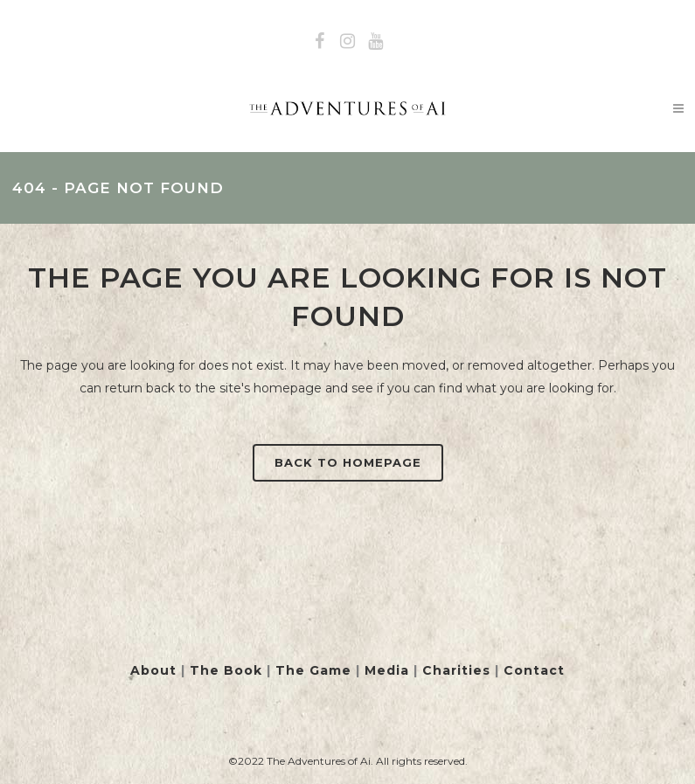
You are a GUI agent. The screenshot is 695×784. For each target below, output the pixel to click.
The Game (313, 670)
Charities (456, 670)
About (153, 670)
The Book (226, 670)
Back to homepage (348, 462)
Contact (534, 670)
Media (387, 670)
